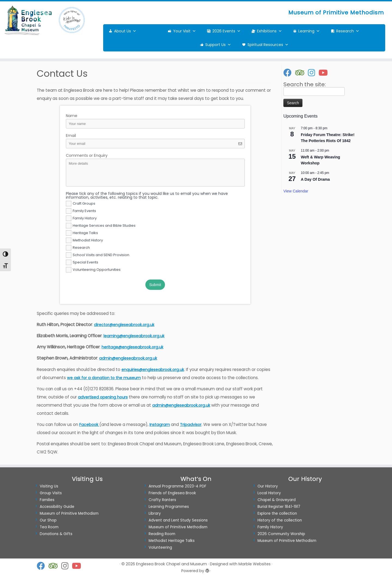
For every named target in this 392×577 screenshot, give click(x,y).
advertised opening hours (103, 397)
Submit (155, 285)
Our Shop (48, 520)
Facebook (89, 425)
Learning (309, 31)
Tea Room (49, 527)
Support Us (218, 45)
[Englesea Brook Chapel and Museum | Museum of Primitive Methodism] (45, 20)
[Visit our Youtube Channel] (325, 73)
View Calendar (296, 191)
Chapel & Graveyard (277, 500)
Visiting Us (49, 486)
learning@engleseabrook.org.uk (134, 336)
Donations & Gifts (56, 534)
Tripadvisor (191, 425)
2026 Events (226, 31)
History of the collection (280, 520)
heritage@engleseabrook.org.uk (132, 347)
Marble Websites (255, 564)
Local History (269, 493)
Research (348, 31)
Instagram (160, 425)
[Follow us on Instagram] (313, 73)
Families (47, 500)
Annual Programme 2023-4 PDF (177, 486)
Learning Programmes (169, 507)
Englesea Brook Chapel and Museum (171, 564)
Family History (270, 527)
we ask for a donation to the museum (104, 378)
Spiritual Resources (268, 45)
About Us (125, 31)
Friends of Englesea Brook (172, 493)
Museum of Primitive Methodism (69, 513)
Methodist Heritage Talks (172, 541)
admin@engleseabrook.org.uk (128, 358)
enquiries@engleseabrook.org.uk (153, 370)
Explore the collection (277, 513)
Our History (268, 486)
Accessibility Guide (57, 507)
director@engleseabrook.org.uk (124, 325)
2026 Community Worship (281, 534)
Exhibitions (269, 31)
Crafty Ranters (162, 500)
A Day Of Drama (315, 179)
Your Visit (185, 31)
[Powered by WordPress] (207, 570)
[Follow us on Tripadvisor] (301, 73)
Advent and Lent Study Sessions (178, 520)
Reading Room (162, 534)
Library (155, 513)
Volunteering (160, 547)
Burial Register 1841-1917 (279, 507)
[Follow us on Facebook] (289, 73)
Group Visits (51, 493)
